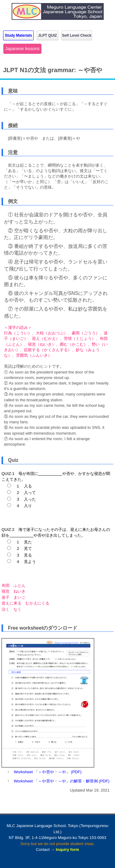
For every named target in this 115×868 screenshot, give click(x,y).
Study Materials (19, 35)
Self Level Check (77, 35)
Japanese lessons (22, 49)
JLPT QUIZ (47, 35)
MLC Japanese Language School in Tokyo (57, 16)
